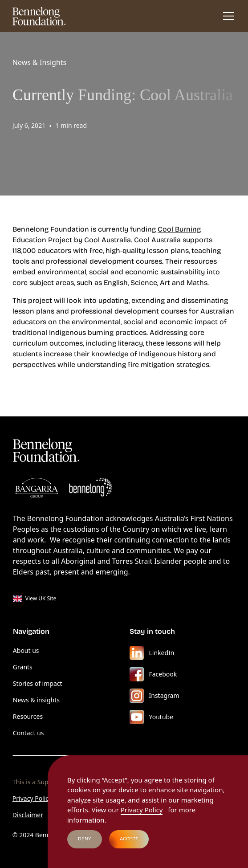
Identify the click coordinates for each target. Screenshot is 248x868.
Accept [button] (129, 839)
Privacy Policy (32, 798)
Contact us (28, 733)
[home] (39, 16)
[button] (227, 16)
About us (26, 650)
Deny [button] (85, 839)
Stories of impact (38, 683)
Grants (23, 667)
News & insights (36, 700)
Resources (28, 716)
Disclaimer (28, 815)
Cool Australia (108, 240)
